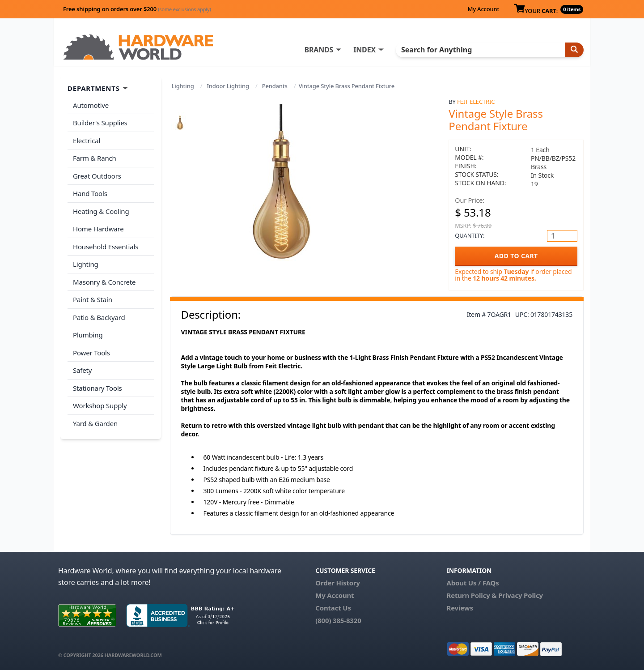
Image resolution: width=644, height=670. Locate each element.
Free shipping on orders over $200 (137, 9)
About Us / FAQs (472, 583)
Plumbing (88, 335)
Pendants (275, 86)
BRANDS (319, 50)
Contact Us (333, 608)
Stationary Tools (97, 388)
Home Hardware (98, 229)
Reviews (460, 608)
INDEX (364, 50)
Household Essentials (106, 247)
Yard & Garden (95, 423)
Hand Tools (90, 193)
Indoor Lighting (228, 86)
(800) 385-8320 (338, 620)
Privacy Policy (521, 595)
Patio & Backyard (99, 317)
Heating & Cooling (101, 211)
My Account (483, 9)
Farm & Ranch (95, 158)
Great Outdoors (97, 176)
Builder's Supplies (100, 123)
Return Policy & (471, 595)
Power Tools (91, 353)
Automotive (91, 105)
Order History (338, 583)
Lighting (183, 86)
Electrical (87, 141)
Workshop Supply (100, 405)
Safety (82, 370)
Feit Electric (476, 102)
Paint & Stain (93, 299)
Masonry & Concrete (104, 282)
